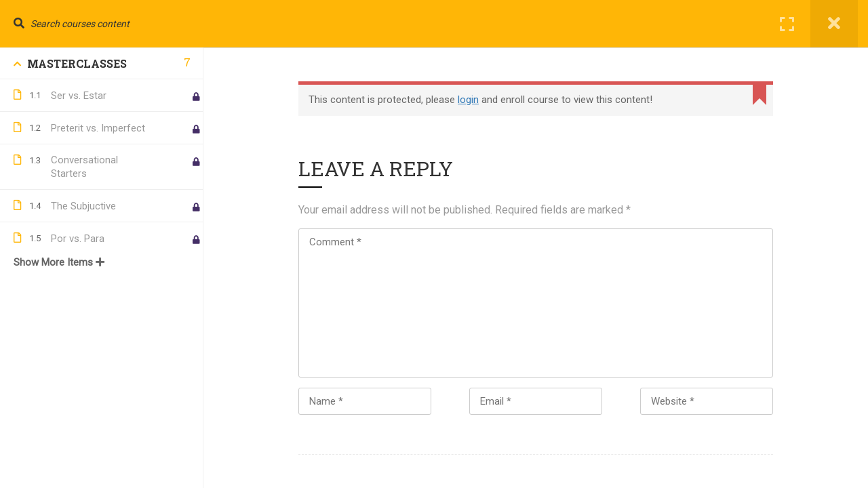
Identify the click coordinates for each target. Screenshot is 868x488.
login (468, 100)
